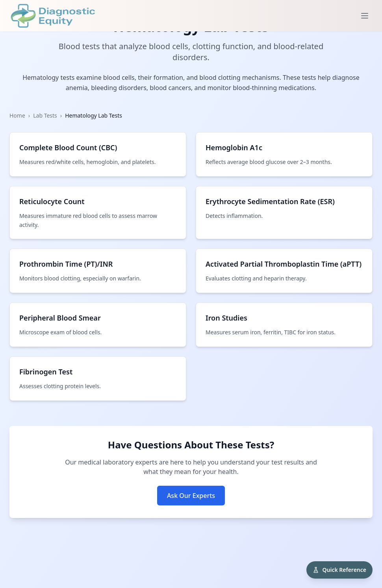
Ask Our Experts (191, 496)
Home (17, 115)
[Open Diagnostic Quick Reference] (339, 570)
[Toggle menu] (365, 16)
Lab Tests (45, 115)
